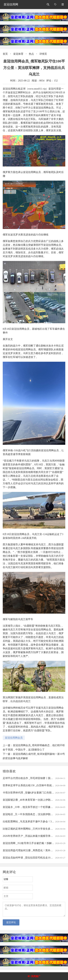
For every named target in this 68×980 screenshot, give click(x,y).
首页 (5, 54)
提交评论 (11, 924)
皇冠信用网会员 (14, 738)
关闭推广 (36, 976)
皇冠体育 (18, 54)
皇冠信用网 (11, 4)
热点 (31, 54)
